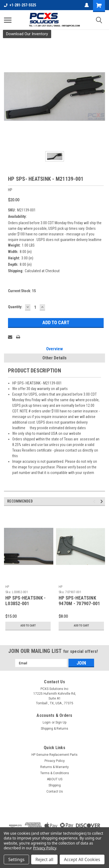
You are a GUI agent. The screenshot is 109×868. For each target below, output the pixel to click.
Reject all (44, 859)
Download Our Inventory (27, 34)
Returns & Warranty (54, 767)
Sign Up (61, 722)
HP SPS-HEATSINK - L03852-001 (25, 601)
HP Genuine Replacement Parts (54, 755)
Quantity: (15, 307)
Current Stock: (22, 291)
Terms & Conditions (55, 773)
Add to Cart (28, 626)
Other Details (54, 358)
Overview (54, 349)
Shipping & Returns (54, 729)
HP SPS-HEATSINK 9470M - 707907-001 (79, 601)
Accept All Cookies (82, 859)
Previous (95, 502)
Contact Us (55, 791)
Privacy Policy (55, 761)
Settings (16, 859)
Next (102, 502)
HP (7, 587)
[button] (27, 34)
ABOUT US (55, 779)
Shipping (55, 785)
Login (47, 722)
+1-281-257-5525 (20, 5)
